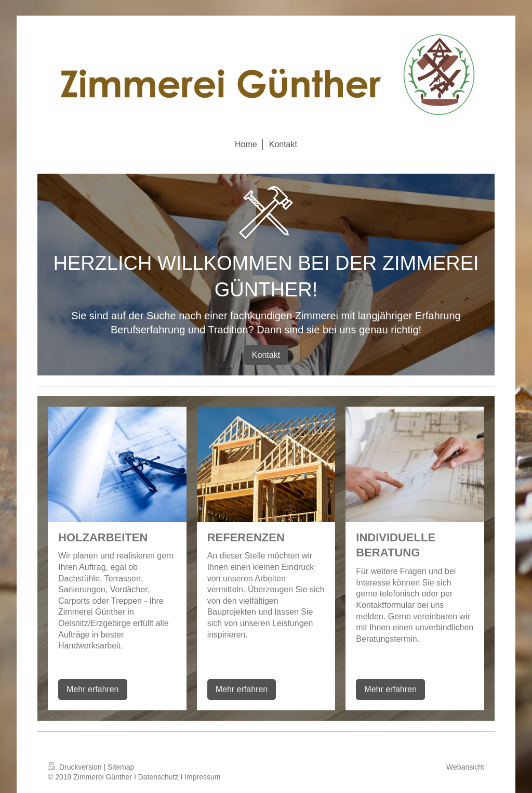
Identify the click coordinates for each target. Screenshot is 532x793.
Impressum (202, 777)
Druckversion (76, 767)
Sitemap (121, 767)
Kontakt (266, 355)
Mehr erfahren (93, 689)
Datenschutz (158, 777)
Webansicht (465, 767)
